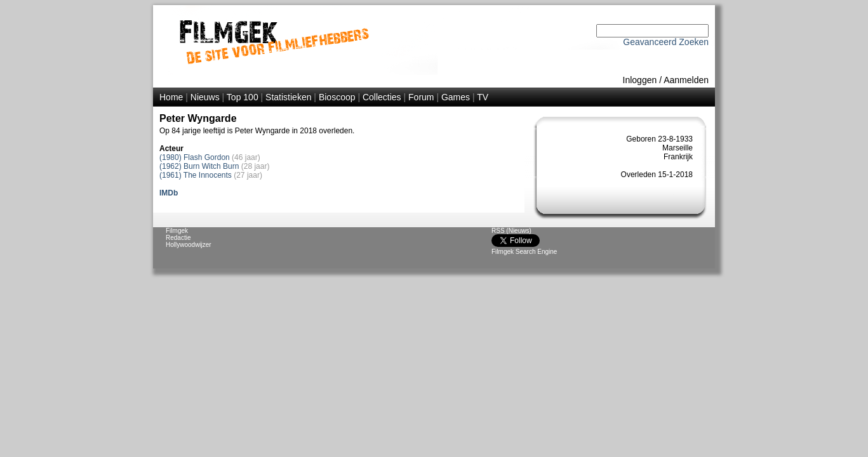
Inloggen (640, 80)
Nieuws (205, 97)
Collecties (382, 97)
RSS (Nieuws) (511, 231)
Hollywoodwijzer (189, 245)
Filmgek (177, 231)
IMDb (169, 193)
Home (171, 97)
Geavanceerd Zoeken (666, 42)
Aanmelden (686, 80)
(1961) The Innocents (196, 175)
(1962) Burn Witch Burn (199, 166)
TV (483, 97)
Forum (421, 97)
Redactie (178, 238)
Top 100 (243, 97)
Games (456, 97)
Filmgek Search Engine (524, 252)
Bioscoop (337, 97)
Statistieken (288, 97)
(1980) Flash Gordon (195, 157)
